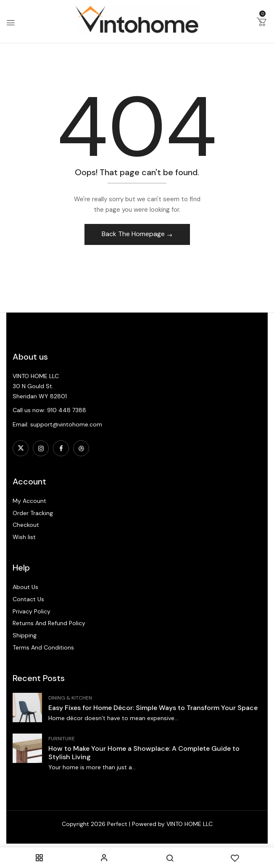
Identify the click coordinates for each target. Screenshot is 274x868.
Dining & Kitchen (70, 698)
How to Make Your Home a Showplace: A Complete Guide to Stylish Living (144, 753)
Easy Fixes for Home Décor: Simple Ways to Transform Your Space (153, 708)
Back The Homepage (134, 234)
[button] (261, 24)
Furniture (62, 739)
